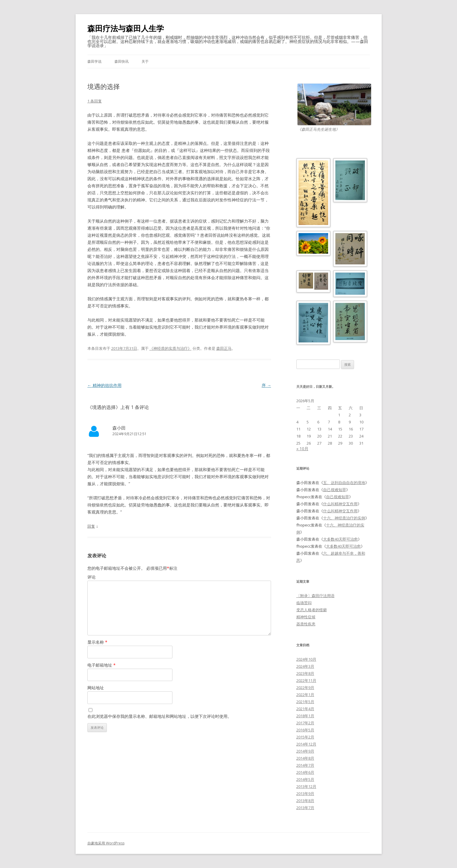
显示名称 (97, 642)
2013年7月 (305, 808)
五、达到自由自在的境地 (344, 483)
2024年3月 (305, 666)
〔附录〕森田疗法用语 (315, 596)
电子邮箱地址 (102, 665)
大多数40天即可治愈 (340, 539)
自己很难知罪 (335, 490)
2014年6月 (305, 772)
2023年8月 (305, 673)
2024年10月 (306, 659)
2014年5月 (305, 779)
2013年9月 (305, 794)
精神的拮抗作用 (104, 385)
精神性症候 (306, 617)
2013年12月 (306, 786)
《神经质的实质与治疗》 (171, 348)
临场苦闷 (304, 603)
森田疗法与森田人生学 (126, 28)
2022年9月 (305, 688)
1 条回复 (95, 101)
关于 (145, 61)
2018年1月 (305, 716)
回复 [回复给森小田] (91, 526)
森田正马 (224, 348)
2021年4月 (305, 709)
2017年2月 (305, 723)
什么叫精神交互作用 (340, 504)
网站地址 (96, 688)
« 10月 (302, 449)
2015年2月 (305, 737)
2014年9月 (305, 751)
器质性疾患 (306, 624)
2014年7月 (305, 765)
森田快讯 (122, 61)
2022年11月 (306, 680)
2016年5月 (305, 730)
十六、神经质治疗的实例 (344, 518)
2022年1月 (305, 695)
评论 (92, 577)
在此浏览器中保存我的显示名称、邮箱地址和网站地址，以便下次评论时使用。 (159, 716)
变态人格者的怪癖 (312, 610)
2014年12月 (306, 744)
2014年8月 (305, 758)
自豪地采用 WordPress (106, 843)
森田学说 (94, 61)
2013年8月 (305, 801)
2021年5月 (305, 702)
